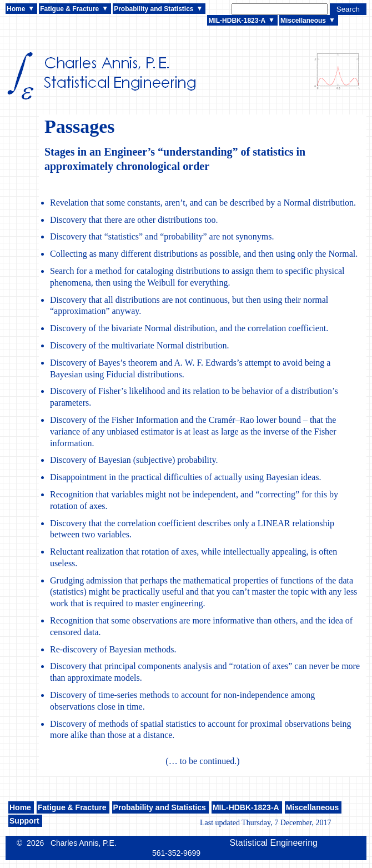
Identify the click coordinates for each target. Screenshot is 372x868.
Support (24, 821)
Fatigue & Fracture (69, 9)
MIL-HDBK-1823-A (237, 21)
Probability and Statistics (154, 9)
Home (16, 9)
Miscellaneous (303, 21)
